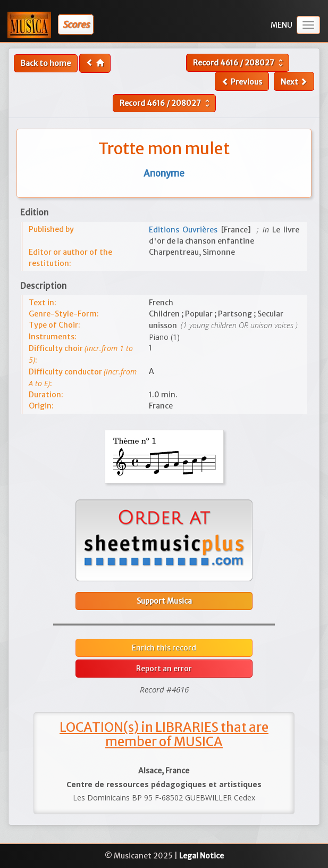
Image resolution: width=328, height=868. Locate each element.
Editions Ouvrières (185, 230)
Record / (239, 63)
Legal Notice (201, 856)
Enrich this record (164, 648)
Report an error (164, 669)
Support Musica (164, 601)
